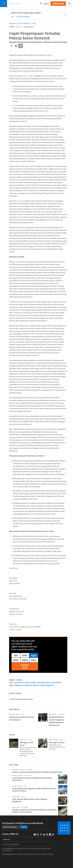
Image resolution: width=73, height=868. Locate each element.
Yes (13, 17)
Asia (11, 682)
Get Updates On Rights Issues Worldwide (23, 823)
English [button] (46, 3)
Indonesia (18, 682)
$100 (25, 655)
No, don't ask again (23, 17)
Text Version (7, 839)
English (18, 27)
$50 (16, 655)
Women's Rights (40, 685)
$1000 (25, 660)
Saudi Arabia (56, 682)
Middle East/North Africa (40, 682)
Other (34, 660)
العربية (22, 27)
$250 (34, 655)
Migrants (50, 685)
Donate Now (58, 4)
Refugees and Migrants (23, 685)
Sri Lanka (26, 682)
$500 (16, 660)
